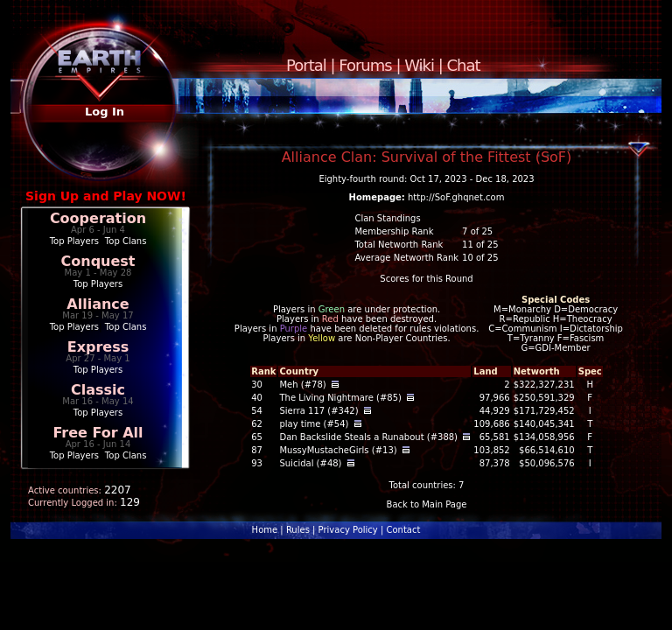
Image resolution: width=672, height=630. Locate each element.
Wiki (419, 65)
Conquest (98, 261)
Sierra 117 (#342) (318, 411)
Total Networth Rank (399, 245)
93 (257, 463)
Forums (365, 65)
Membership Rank (394, 231)
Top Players (74, 241)
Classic (98, 390)
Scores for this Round (426, 279)
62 (257, 424)
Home (265, 530)
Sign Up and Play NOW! (106, 196)
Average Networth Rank (406, 258)
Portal (306, 65)
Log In (105, 112)
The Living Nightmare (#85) (340, 398)
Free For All (98, 433)
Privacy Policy (348, 530)
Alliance (98, 304)
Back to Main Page (427, 504)
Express (98, 347)
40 (257, 398)
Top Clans (126, 241)
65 (257, 437)
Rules (298, 530)
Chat (464, 65)
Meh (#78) (302, 385)
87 (257, 450)
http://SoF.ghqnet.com (456, 197)
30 (257, 385)
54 (257, 411)
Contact (403, 530)
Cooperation (98, 218)
